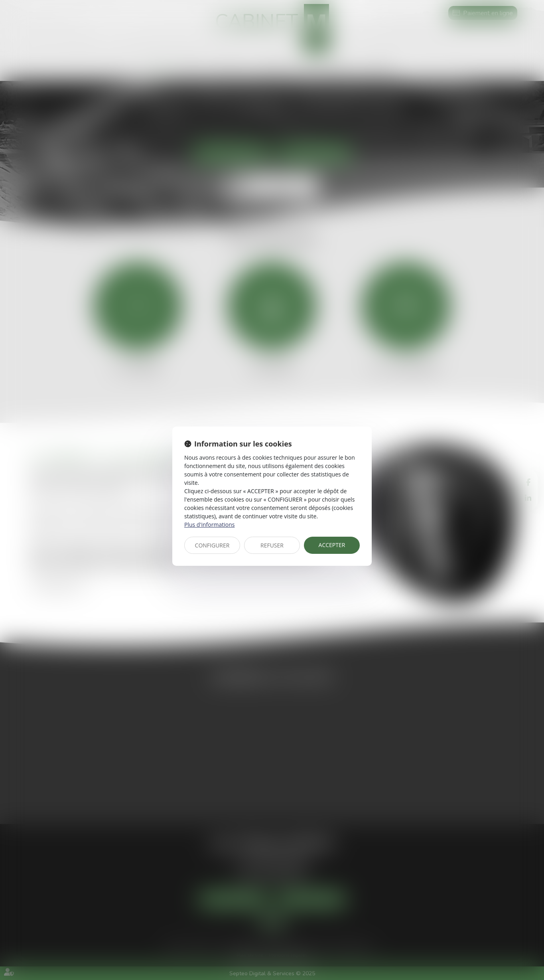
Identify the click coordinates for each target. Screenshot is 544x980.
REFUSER (272, 545)
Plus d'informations (209, 525)
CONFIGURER (212, 545)
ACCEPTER (332, 545)
